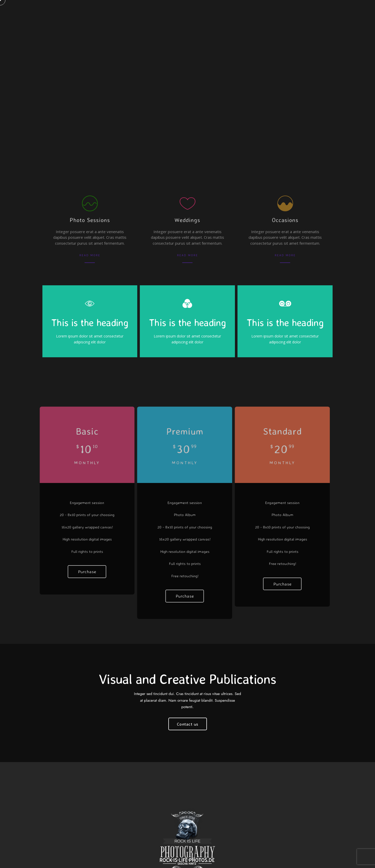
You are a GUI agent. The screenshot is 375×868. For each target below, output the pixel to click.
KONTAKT (144, 13)
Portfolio (227, 13)
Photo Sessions (90, 220)
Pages (120, 13)
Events (280, 13)
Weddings (187, 220)
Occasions (285, 220)
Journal (255, 13)
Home (99, 13)
